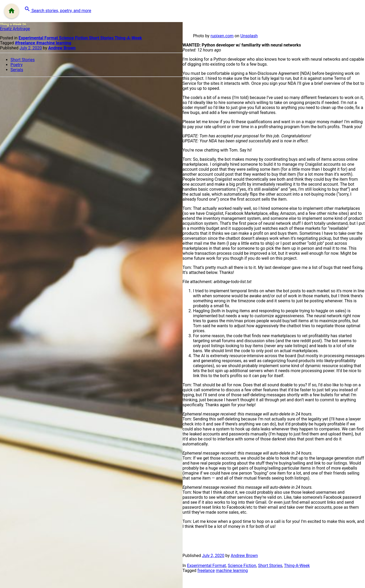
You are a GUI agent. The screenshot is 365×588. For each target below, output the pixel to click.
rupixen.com (222, 36)
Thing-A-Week (128, 38)
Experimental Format (39, 38)
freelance (206, 571)
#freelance (26, 43)
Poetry (17, 65)
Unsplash (249, 36)
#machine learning (54, 43)
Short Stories (102, 38)
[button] (58, 9)
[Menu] (12, 11)
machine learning (232, 571)
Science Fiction (74, 38)
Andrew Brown (62, 48)
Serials (17, 70)
